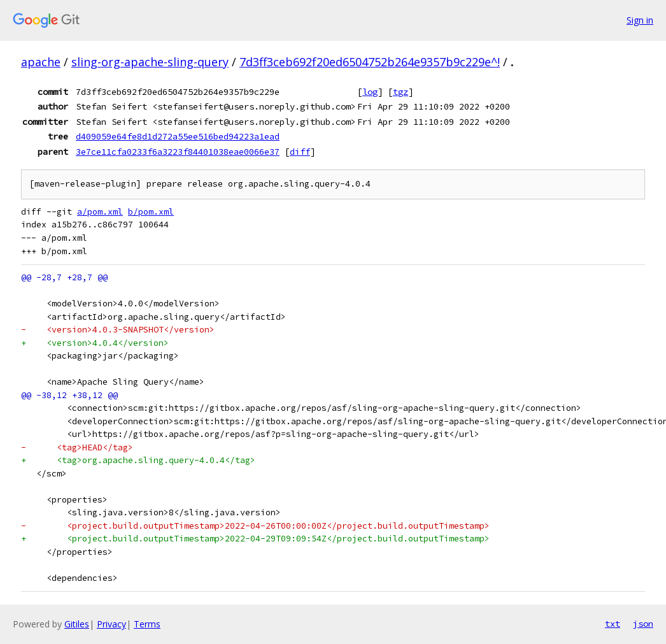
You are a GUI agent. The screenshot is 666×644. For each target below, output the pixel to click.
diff (300, 152)
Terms (147, 624)
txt (613, 624)
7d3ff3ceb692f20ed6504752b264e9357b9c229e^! (370, 62)
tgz (400, 92)
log (370, 92)
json (643, 624)
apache (41, 62)
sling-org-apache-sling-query (150, 62)
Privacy (111, 624)
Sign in (640, 20)
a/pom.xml (100, 212)
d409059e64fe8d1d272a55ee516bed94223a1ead (178, 136)
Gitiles (77, 624)
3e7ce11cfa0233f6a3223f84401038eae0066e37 (178, 152)
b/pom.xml (151, 212)
